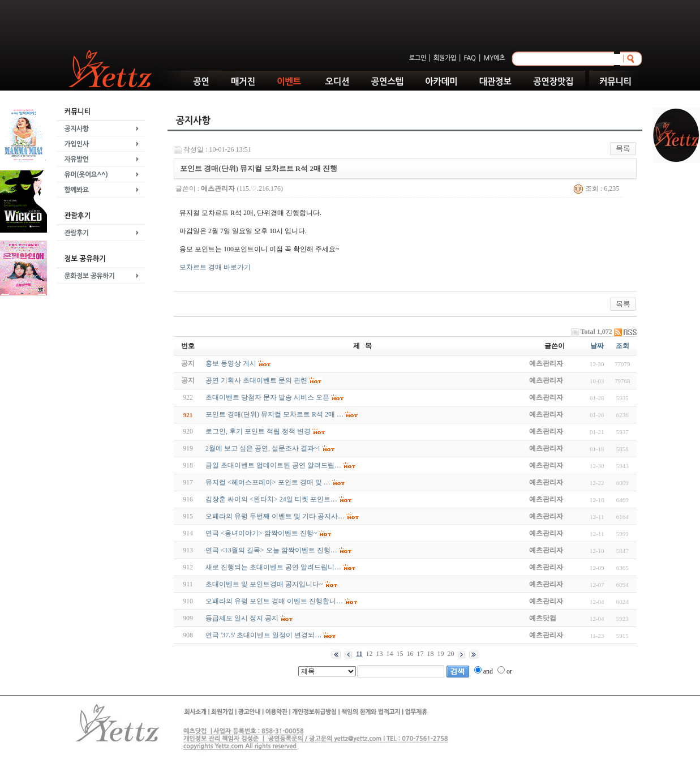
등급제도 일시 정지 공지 (242, 618)
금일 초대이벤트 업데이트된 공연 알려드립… (273, 465)
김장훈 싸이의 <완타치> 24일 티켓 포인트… (271, 499)
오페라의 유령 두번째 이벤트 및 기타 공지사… (275, 516)
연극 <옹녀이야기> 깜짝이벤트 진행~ (261, 533)
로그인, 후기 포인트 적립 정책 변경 (258, 431)
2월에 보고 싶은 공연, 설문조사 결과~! (263, 448)
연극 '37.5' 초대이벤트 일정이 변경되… (263, 635)
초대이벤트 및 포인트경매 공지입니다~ (264, 584)
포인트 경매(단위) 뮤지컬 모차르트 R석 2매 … (274, 414)
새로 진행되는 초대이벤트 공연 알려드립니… (273, 567)
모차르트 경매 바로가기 (215, 267)
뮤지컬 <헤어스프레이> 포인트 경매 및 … (268, 482)
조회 (622, 346)
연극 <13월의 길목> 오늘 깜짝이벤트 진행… (271, 550)
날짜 (597, 346)
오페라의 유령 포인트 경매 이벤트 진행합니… (274, 601)
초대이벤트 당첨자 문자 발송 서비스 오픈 (267, 397)
